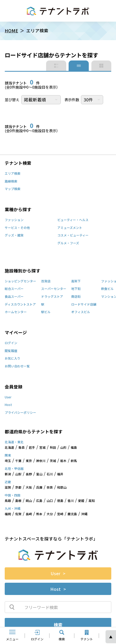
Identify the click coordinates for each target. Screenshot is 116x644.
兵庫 (39, 488)
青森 (21, 448)
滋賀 (8, 488)
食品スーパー (14, 297)
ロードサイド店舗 (84, 305)
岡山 (29, 501)
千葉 (18, 461)
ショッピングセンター (20, 281)
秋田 (53, 448)
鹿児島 (72, 514)
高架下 (76, 281)
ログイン (11, 343)
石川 (50, 474)
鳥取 (8, 501)
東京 (29, 461)
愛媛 (81, 501)
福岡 (8, 514)
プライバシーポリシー (20, 413)
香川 (71, 501)
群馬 (74, 461)
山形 (63, 448)
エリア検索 (13, 174)
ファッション (14, 220)
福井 (60, 474)
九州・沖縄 (13, 509)
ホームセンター (16, 312)
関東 (8, 455)
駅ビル (46, 312)
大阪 (29, 488)
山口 (50, 501)
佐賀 (18, 514)
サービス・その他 (17, 228)
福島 (74, 448)
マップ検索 (13, 189)
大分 (50, 514)
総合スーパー (14, 289)
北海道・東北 (14, 442)
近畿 (8, 482)
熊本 (39, 514)
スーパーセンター (54, 289)
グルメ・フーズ (68, 243)
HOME (11, 31)
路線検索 (11, 181)
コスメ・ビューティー (73, 235)
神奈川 (41, 461)
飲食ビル (107, 289)
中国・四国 (13, 495)
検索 (58, 625)
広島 (39, 501)
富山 (39, 474)
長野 (29, 474)
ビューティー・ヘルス (73, 220)
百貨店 (46, 281)
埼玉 (8, 461)
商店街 (76, 297)
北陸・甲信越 (14, 469)
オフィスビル (81, 312)
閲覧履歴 (11, 351)
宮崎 (60, 514)
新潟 (8, 474)
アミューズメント (70, 228)
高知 (92, 501)
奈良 (50, 488)
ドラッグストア (52, 297)
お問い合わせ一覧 (17, 366)
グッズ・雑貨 (14, 235)
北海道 (9, 448)
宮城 (42, 448)
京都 (18, 488)
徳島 (60, 501)
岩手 (32, 448)
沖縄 (84, 514)
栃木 (63, 461)
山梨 (18, 474)
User (8, 397)
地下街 (76, 289)
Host (8, 405)
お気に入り (13, 359)
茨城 (53, 461)
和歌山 (62, 488)
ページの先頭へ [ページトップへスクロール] (111, 637)
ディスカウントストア (20, 305)
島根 (18, 501)
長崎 (29, 514)
